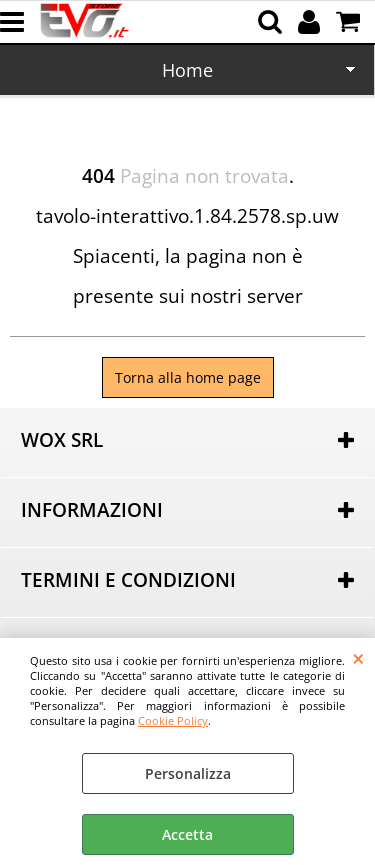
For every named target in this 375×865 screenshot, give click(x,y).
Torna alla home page (188, 377)
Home (187, 70)
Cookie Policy (173, 720)
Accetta (187, 834)
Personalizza (188, 773)
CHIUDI (358, 658)
